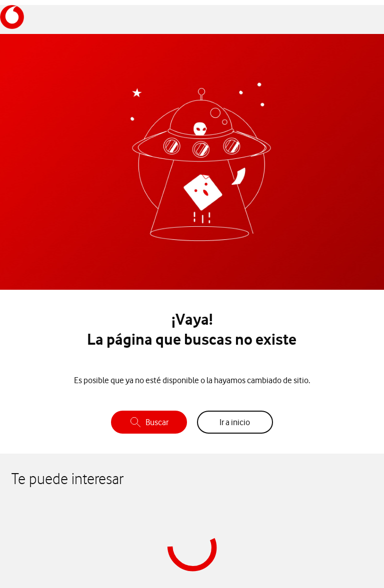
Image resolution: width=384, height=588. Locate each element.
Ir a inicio (235, 422)
